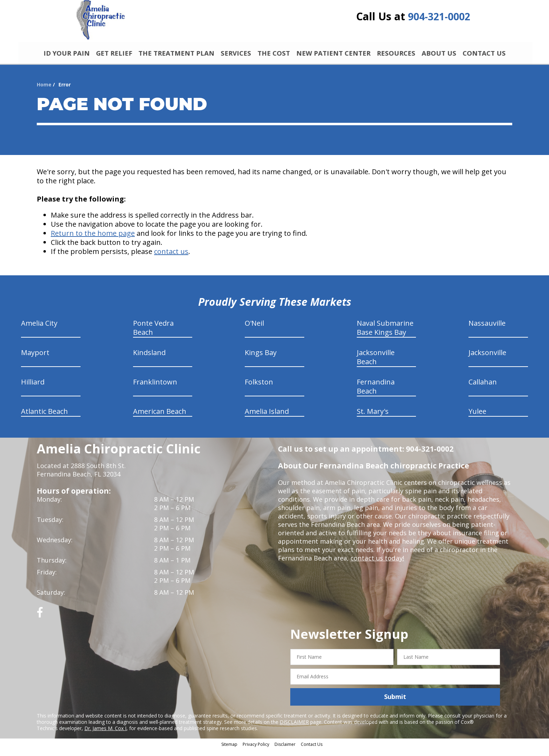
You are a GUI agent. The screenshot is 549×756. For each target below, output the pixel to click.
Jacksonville (487, 359)
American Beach (160, 418)
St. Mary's (373, 418)
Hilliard (33, 389)
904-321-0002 (439, 18)
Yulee (477, 418)
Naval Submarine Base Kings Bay (385, 335)
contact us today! (377, 565)
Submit (395, 704)
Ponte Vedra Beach (153, 335)
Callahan (483, 389)
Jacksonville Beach (376, 364)
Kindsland (149, 359)
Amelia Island (267, 418)
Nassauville (487, 330)
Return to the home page (93, 240)
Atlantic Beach (44, 418)
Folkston (259, 389)
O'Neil (254, 330)
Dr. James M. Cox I (105, 735)
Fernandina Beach (376, 393)
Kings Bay (261, 359)
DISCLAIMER (294, 729)
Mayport (35, 359)
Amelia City (39, 330)
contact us (171, 258)
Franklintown (155, 389)
